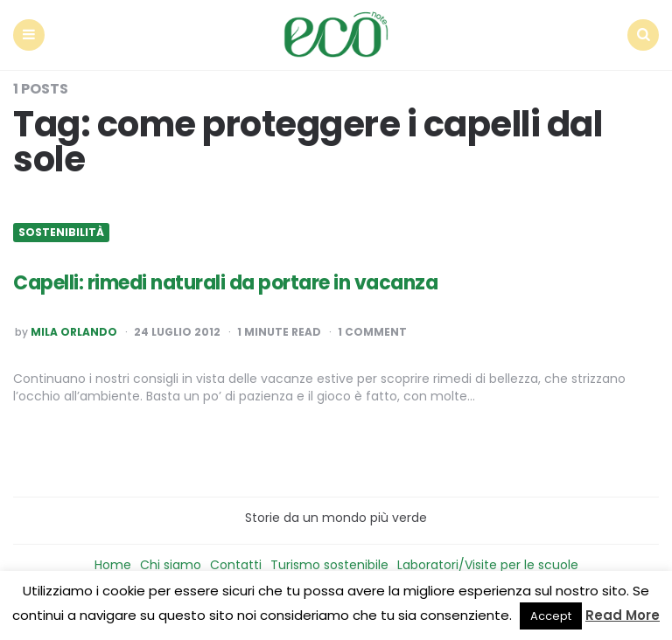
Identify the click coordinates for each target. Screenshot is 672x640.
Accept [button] (551, 616)
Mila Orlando (74, 332)
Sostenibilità (61, 233)
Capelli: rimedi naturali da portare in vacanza (225, 283)
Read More (623, 615)
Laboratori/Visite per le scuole (488, 565)
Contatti (236, 565)
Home (113, 565)
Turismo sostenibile (329, 565)
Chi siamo (171, 565)
